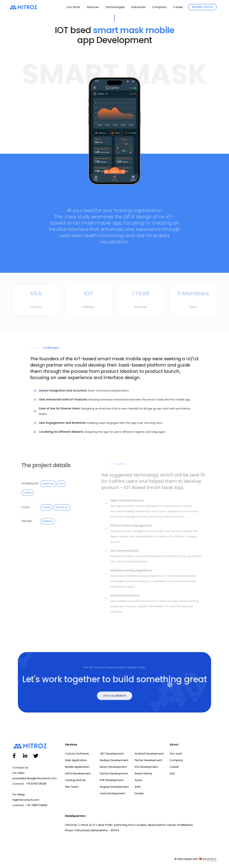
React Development (113, 767)
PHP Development (112, 780)
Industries (138, 7)
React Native (143, 773)
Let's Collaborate (115, 696)
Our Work (73, 7)
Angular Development (114, 787)
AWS (138, 787)
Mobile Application (77, 767)
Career (178, 7)
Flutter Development (148, 760)
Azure (138, 780)
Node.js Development (114, 760)
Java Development (113, 793)
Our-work (176, 753)
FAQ (172, 773)
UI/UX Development (78, 773)
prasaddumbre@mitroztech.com (35, 778)
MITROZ (212, 859)
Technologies (115, 7)
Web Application (76, 760)
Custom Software (77, 753)
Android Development (149, 753)
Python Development (114, 773)
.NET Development (112, 753)
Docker (139, 793)
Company (159, 7)
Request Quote (202, 7)
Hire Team (72, 787)
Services (93, 7)
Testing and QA (75, 780)
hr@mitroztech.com (26, 800)
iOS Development (146, 767)
